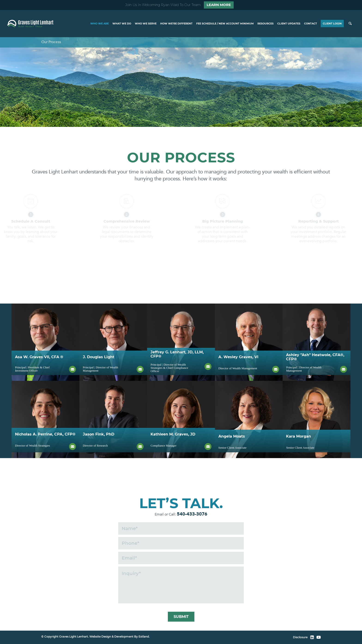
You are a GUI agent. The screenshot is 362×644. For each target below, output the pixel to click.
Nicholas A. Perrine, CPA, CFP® (45, 450)
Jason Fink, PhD (99, 450)
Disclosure (300, 637)
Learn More (219, 5)
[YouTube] (319, 637)
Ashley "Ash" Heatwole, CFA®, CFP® (315, 373)
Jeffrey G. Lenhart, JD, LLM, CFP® (177, 373)
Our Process (51, 42)
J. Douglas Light (99, 373)
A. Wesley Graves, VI (238, 373)
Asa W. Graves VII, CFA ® (39, 373)
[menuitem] (100, 24)
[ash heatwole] (317, 342)
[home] (30, 24)
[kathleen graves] (181, 419)
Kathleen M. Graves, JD (173, 450)
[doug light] (113, 342)
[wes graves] (249, 342)
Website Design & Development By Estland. (119, 637)
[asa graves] (45, 342)
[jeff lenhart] (181, 342)
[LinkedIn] (312, 637)
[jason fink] (45, 419)
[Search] (350, 24)
